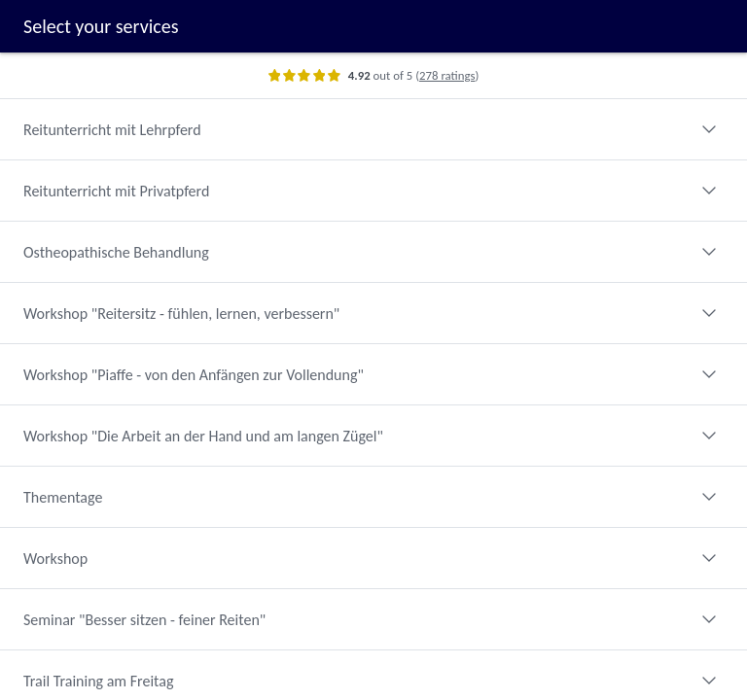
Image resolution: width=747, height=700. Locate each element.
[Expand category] (709, 129)
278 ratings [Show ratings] (447, 75)
